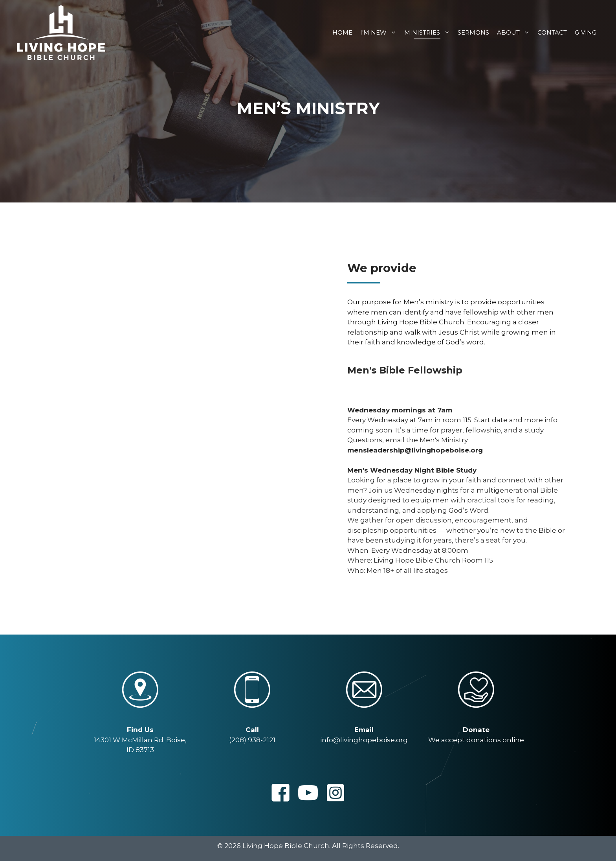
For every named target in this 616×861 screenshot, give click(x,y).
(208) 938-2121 (252, 740)
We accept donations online (476, 740)
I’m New (380, 32)
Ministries (429, 32)
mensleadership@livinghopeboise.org (415, 450)
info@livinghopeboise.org (364, 740)
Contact (552, 32)
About (515, 32)
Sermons (473, 32)
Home (342, 32)
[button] (280, 793)
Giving (586, 32)
